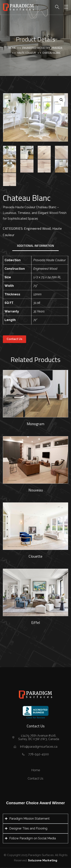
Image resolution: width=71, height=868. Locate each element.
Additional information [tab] (35, 246)
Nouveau (36, 490)
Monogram (35, 424)
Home (12, 48)
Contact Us (14, 339)
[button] (61, 100)
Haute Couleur (27, 53)
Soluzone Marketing (43, 860)
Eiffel (36, 622)
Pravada (57, 48)
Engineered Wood (34, 48)
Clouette (35, 556)
